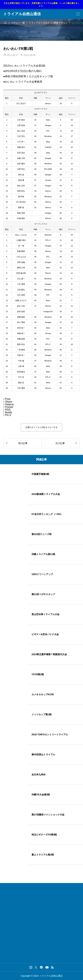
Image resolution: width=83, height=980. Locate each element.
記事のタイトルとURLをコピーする (41, 427)
